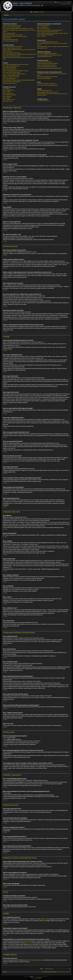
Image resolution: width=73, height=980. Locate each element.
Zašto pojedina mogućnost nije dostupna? (48, 92)
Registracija (36, 12)
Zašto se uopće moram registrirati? (12, 27)
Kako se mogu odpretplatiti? (44, 78)
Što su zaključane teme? (9, 99)
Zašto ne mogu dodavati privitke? (11, 75)
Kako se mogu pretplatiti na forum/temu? (47, 77)
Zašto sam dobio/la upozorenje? (11, 77)
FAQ (31, 12)
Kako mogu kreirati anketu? (10, 69)
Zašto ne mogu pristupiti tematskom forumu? (14, 74)
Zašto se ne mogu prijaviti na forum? (12, 25)
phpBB (31, 977)
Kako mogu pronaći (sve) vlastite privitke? (48, 85)
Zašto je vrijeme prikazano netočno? (12, 48)
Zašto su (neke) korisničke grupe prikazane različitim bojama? (53, 33)
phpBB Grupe (44, 919)
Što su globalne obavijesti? (10, 95)
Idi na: (42, 969)
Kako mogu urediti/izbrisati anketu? (12, 72)
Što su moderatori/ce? (43, 27)
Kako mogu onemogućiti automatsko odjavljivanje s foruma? (18, 29)
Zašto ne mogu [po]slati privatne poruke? (47, 42)
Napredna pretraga (65, 4)
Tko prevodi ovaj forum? (43, 101)
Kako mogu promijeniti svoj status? (12, 56)
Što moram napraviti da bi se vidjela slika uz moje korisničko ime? (19, 54)
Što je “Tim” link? (41, 36)
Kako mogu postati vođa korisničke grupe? (48, 32)
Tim (43, 972)
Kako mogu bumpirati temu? (10, 83)
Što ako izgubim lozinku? (9, 33)
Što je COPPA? (7, 38)
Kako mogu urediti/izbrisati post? (11, 66)
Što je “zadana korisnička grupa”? (46, 35)
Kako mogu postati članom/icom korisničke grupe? (50, 30)
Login (42, 12)
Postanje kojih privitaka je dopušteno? (47, 84)
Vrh (6, 123)
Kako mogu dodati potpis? (9, 68)
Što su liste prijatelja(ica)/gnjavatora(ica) (47, 53)
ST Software (39, 978)
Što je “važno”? (7, 98)
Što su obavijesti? (7, 96)
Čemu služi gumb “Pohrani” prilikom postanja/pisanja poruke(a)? (19, 80)
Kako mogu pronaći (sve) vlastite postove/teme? (49, 68)
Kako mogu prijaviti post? (9, 79)
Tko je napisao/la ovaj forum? (45, 91)
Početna (6, 15)
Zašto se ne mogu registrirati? (10, 40)
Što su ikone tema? (8, 101)
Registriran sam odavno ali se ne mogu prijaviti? (15, 36)
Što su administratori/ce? (43, 25)
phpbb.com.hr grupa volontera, (32, 960)
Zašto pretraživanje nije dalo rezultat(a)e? (48, 63)
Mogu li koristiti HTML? (9, 90)
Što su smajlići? (7, 92)
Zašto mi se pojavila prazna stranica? (47, 65)
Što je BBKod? (7, 89)
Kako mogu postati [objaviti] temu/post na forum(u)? (16, 64)
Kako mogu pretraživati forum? (45, 62)
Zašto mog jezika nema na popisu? (12, 53)
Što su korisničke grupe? (43, 29)
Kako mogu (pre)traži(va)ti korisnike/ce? (47, 67)
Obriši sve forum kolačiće (50, 972)
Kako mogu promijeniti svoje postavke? (13, 46)
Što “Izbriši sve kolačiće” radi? (10, 41)
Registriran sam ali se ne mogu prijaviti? (13, 35)
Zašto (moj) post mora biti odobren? (12, 82)
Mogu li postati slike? (8, 93)
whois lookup (29, 943)
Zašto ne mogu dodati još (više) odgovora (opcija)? (16, 71)
